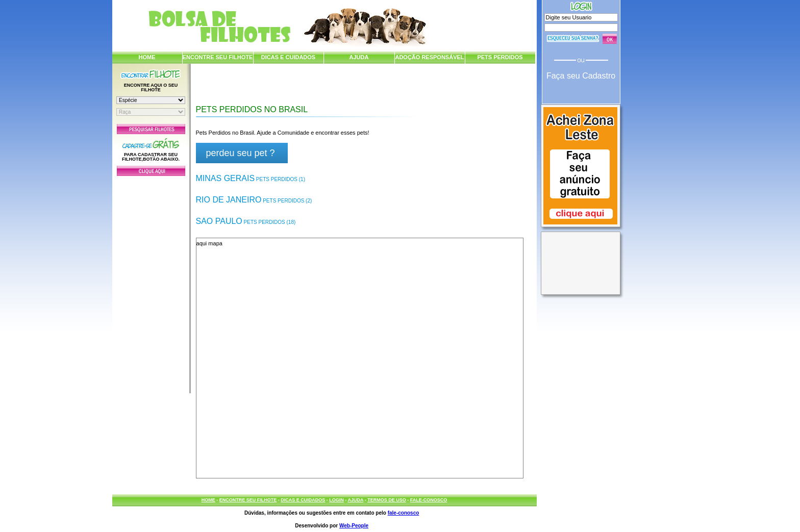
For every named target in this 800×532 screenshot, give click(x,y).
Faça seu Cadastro (581, 76)
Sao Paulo (246, 221)
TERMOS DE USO (387, 500)
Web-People (354, 526)
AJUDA (359, 57)
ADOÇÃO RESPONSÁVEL (429, 57)
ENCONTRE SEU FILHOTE (218, 57)
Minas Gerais (251, 178)
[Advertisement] (151, 282)
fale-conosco (404, 513)
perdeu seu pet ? (241, 153)
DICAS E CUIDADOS (288, 57)
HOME (147, 57)
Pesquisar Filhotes (151, 129)
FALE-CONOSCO (429, 500)
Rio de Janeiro (254, 200)
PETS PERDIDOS (500, 57)
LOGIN (336, 500)
